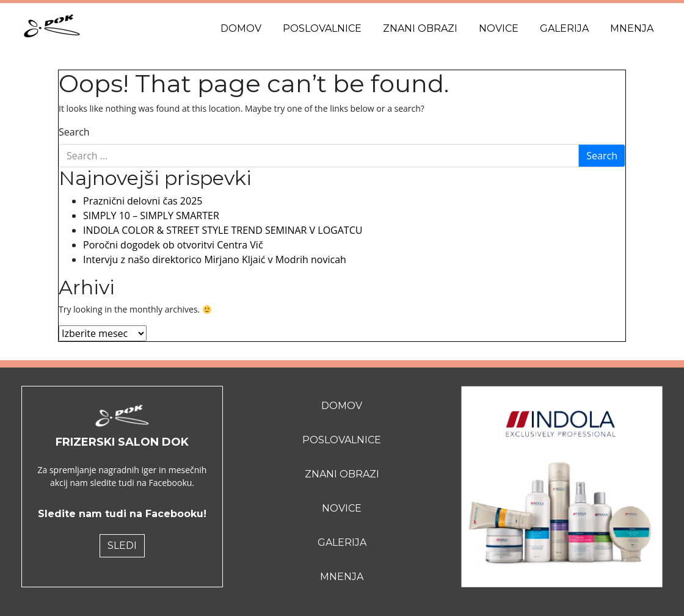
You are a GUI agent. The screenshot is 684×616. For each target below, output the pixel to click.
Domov (241, 28)
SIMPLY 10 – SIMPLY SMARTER (151, 216)
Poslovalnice (322, 28)
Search (74, 132)
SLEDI (122, 545)
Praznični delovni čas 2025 (143, 201)
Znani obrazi (420, 28)
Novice (499, 28)
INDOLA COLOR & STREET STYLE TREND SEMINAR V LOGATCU (223, 230)
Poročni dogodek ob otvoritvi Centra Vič (173, 245)
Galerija (564, 28)
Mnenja (632, 28)
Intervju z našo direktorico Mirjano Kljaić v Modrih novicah (215, 259)
